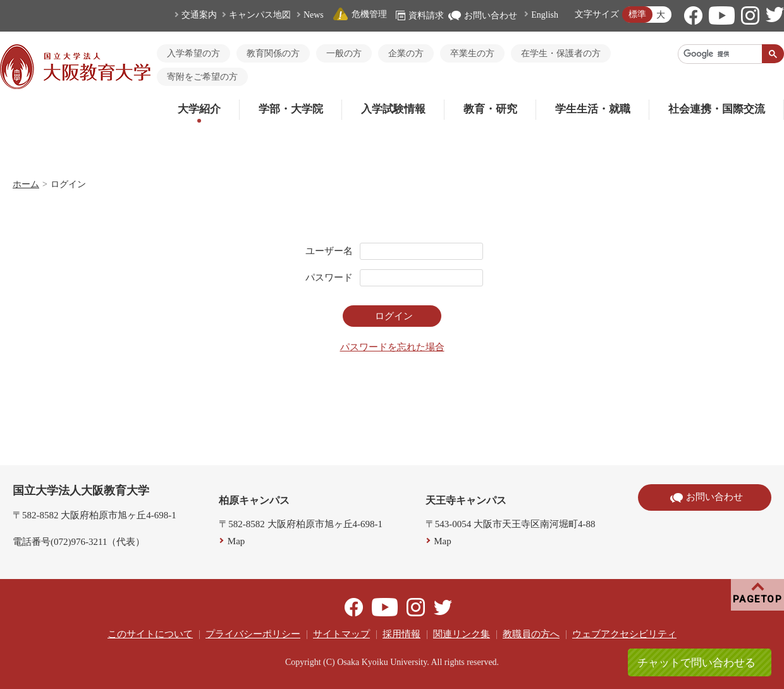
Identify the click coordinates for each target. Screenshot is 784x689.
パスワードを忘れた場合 (392, 347)
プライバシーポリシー (253, 634)
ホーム (26, 184)
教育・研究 (490, 109)
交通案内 (199, 15)
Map (236, 541)
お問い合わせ (483, 15)
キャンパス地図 (260, 15)
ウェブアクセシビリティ (624, 634)
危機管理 (360, 14)
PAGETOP (758, 599)
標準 (637, 14)
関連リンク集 (462, 634)
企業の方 (406, 53)
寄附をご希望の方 (202, 77)
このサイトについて (150, 634)
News (314, 15)
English (545, 15)
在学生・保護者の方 (561, 53)
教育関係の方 (273, 53)
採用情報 (401, 634)
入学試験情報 (393, 109)
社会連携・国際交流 (717, 109)
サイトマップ (341, 634)
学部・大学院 (291, 109)
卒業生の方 (472, 53)
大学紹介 (199, 109)
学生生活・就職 (593, 109)
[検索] (720, 54)
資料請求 (420, 15)
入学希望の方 (193, 53)
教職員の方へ (531, 634)
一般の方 (344, 53)
